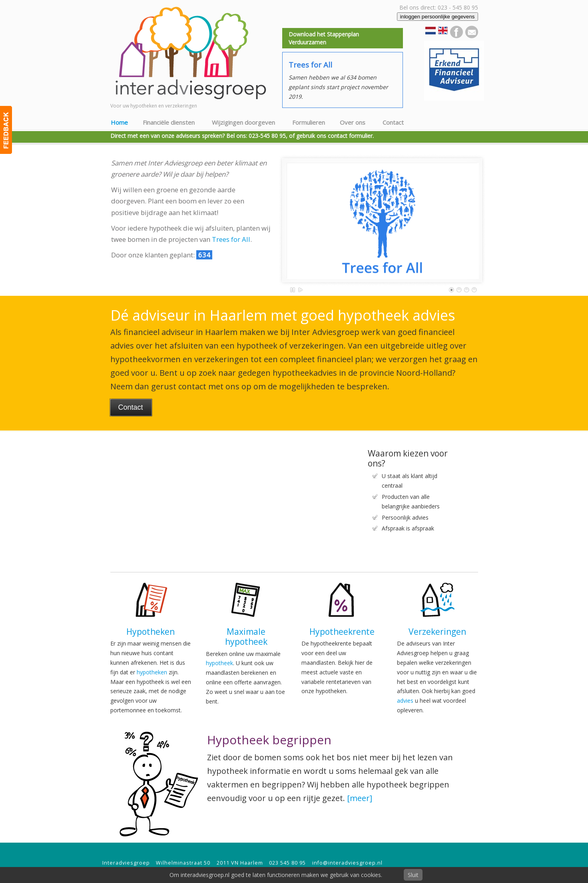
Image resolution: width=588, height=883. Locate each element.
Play (301, 290)
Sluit (413, 875)
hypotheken (152, 672)
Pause (293, 290)
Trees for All (231, 239)
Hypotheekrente (342, 632)
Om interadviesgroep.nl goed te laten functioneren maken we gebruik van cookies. (276, 875)
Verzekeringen (437, 632)
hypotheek (219, 663)
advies (405, 701)
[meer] (360, 798)
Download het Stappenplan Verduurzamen (324, 38)
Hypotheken (150, 632)
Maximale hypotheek (246, 637)
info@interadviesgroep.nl (347, 863)
